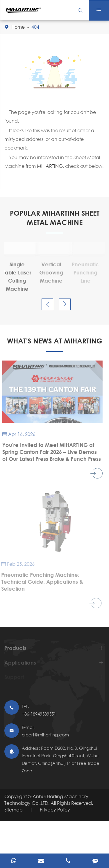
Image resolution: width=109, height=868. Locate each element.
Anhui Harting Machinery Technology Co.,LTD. (46, 800)
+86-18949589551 (39, 714)
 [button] (47, 304)
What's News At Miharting (55, 341)
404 (35, 27)
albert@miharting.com (45, 735)
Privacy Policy (55, 810)
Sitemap (14, 810)
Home (18, 27)
